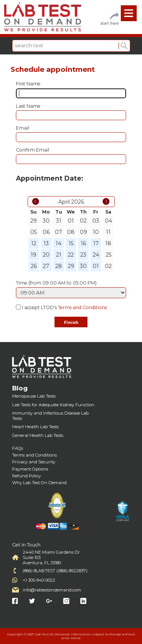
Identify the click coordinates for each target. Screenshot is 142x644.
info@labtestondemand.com (52, 590)
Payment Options (30, 469)
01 (96, 266)
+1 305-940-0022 (39, 580)
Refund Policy (27, 476)
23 (83, 255)
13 (46, 243)
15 (71, 243)
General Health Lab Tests (38, 435)
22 (71, 255)
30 (83, 266)
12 (34, 243)
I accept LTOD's (64, 308)
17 (96, 243)
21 (59, 255)
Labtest (43, 17)
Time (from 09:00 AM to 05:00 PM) (56, 283)
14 (59, 243)
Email (23, 128)
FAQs (18, 448)
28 (59, 266)
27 (46, 266)
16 (83, 243)
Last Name (28, 106)
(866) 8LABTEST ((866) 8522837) (55, 571)
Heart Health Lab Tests (35, 427)
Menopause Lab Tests (34, 396)
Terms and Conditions (82, 308)
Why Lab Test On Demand (39, 483)
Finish (71, 322)
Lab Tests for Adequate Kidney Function (53, 405)
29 (71, 266)
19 (34, 255)
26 (34, 266)
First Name (28, 84)
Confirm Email (33, 150)
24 (96, 255)
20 (46, 255)
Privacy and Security (34, 462)
